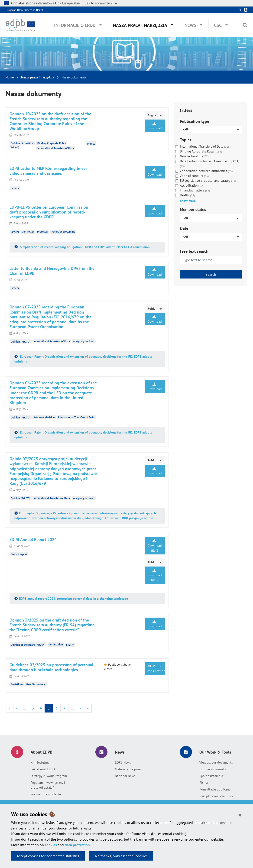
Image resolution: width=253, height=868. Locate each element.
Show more (188, 201)
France (91, 144)
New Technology (36, 684)
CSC (218, 25)
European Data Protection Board (24, 10)
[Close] (240, 815)
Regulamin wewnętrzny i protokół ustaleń (48, 785)
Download (155, 126)
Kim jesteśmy (40, 762)
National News (125, 776)
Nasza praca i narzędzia (140, 25)
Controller (28, 232)
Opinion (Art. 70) (21, 341)
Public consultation (156, 669)
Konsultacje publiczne (215, 789)
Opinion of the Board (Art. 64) (28, 644)
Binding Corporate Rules (52, 143)
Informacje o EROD (75, 25)
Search (211, 274)
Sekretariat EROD (43, 769)
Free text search (194, 251)
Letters (15, 188)
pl (240, 10)
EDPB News (123, 762)
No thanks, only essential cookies (121, 856)
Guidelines (17, 684)
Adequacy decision (84, 341)
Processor (43, 232)
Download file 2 (155, 575)
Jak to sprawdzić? (101, 3)
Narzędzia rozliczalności (216, 796)
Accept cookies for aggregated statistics (48, 856)
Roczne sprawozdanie (46, 794)
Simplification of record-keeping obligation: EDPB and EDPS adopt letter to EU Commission (84, 247)
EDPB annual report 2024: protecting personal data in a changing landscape (73, 599)
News (190, 25)
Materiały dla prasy (128, 769)
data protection (77, 845)
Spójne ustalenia (211, 776)
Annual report (19, 554)
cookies (51, 845)
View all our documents (216, 762)
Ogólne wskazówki (213, 769)
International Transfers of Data (56, 148)
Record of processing (63, 232)
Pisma (204, 783)
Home (10, 77)
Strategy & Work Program (49, 776)
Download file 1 (155, 546)
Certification (56, 644)
